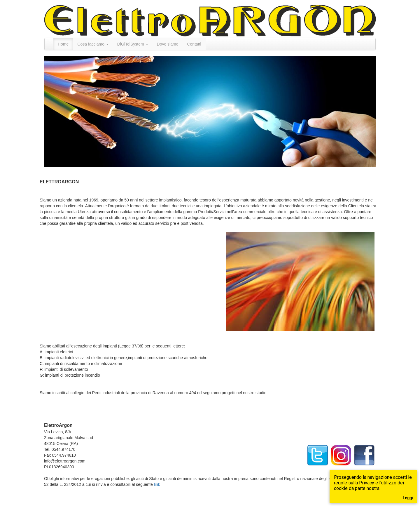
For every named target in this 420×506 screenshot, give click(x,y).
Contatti (194, 44)
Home (63, 44)
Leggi (408, 498)
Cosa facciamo (93, 44)
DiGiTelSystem (133, 44)
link (157, 484)
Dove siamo (168, 44)
